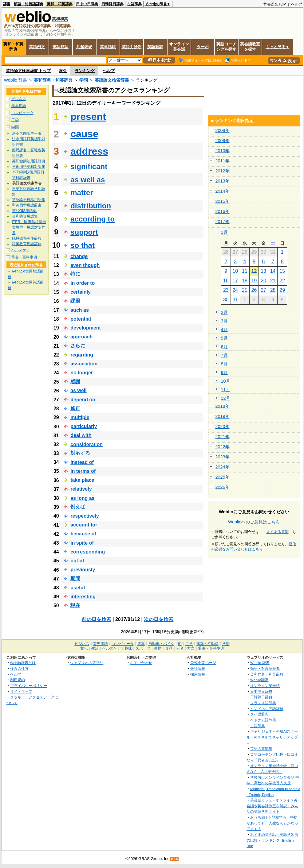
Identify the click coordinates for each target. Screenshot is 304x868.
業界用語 (19, 106)
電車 (141, 644)
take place (82, 480)
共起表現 (84, 47)
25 (245, 290)
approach (81, 337)
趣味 (128, 648)
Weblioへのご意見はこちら (254, 522)
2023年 (223, 457)
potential (81, 319)
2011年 (223, 161)
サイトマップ (21, 691)
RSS (175, 859)
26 (254, 290)
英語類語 (61, 47)
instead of (82, 462)
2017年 (223, 222)
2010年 (223, 151)
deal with (81, 435)
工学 (15, 120)
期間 (75, 579)
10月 (226, 381)
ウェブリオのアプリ (87, 663)
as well (78, 390)
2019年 (223, 416)
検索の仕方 (19, 668)
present (88, 117)
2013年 (223, 181)
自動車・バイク (161, 644)
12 (254, 271)
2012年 (223, 171)
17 (235, 281)
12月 (226, 398)
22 (282, 281)
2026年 (223, 487)
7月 (224, 355)
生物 (158, 648)
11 (245, 271)
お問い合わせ (141, 663)
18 (245, 281)
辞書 (7, 4)
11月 (226, 390)
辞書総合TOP (275, 4)
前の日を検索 (97, 619)
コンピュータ (22, 113)
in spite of (82, 543)
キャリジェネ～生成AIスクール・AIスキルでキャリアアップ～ (272, 737)
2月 (224, 312)
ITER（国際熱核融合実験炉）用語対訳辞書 (29, 227)
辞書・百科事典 (24, 257)
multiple (80, 417)
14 (273, 271)
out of (77, 561)
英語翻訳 (155, 47)
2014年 (223, 191)
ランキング (85, 71)
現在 (75, 605)
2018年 (223, 406)
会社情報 (198, 668)
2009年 (223, 141)
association (84, 364)
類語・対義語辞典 (29, 4)
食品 (169, 648)
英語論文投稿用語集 (29, 200)
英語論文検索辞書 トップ (28, 71)
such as (80, 310)
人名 (180, 648)
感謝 (75, 382)
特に (75, 274)
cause (84, 134)
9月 (224, 372)
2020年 (223, 426)
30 (226, 300)
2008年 (223, 130)
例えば (78, 507)
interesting (83, 597)
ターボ (203, 47)
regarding (82, 355)
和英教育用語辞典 (27, 244)
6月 (224, 347)
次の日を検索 (159, 619)
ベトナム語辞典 (263, 720)
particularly (84, 426)
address (89, 151)
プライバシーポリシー (29, 686)
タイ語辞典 (259, 714)
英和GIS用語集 (24, 211)
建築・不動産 (207, 644)
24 (235, 290)
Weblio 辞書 (16, 80)
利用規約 (18, 680)
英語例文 (37, 47)
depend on (83, 400)
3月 (224, 321)
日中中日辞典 (87, 4)
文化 (84, 648)
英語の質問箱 (261, 748)
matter (82, 193)
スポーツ (143, 648)
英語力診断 (132, 47)
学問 (84, 80)
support (84, 232)
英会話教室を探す (250, 47)
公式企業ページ (203, 663)
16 (226, 281)
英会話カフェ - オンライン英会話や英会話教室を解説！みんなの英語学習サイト (272, 806)
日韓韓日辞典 (113, 4)
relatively (81, 489)
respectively (85, 516)
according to (93, 219)
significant (89, 166)
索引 (63, 71)
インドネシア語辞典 (267, 709)
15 (282, 271)
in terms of (83, 471)
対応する (80, 453)
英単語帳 (108, 47)
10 (235, 271)
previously (83, 570)
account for (84, 525)
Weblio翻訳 (259, 680)
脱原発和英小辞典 (27, 238)
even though (85, 265)
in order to (83, 283)
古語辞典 (134, 4)
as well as (88, 180)
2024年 (223, 467)
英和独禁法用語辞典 (29, 161)
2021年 (223, 437)
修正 (75, 408)
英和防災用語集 (25, 216)
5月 (224, 338)
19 (254, 281)
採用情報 (198, 674)
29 (282, 290)
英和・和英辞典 (60, 4)
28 (273, 290)
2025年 (223, 477)
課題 (75, 301)
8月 (224, 364)
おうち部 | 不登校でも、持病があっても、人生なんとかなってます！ (272, 823)
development (86, 328)
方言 (191, 648)
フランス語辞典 (263, 703)
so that (83, 245)
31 (235, 300)
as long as (82, 498)
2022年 (223, 447)
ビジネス (19, 99)
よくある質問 (278, 532)
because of (83, 534)
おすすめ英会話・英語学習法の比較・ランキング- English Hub (272, 840)
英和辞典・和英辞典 (53, 80)
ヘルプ (297, 4)
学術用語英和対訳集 (29, 167)
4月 (224, 330)
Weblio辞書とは (23, 663)
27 (263, 290)
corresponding (88, 552)
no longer (82, 373)
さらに (78, 346)
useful (78, 588)
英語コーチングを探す (226, 47)
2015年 (223, 201)
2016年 (223, 211)
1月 (224, 232)
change (79, 256)
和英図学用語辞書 (27, 205)
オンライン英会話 (179, 47)
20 (263, 281)
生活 (95, 648)
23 (226, 290)
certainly (81, 292)
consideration (87, 444)
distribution (91, 206)
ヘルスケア (21, 250)
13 (263, 271)
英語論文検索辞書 (112, 80)
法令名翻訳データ (27, 133)
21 (273, 281)
